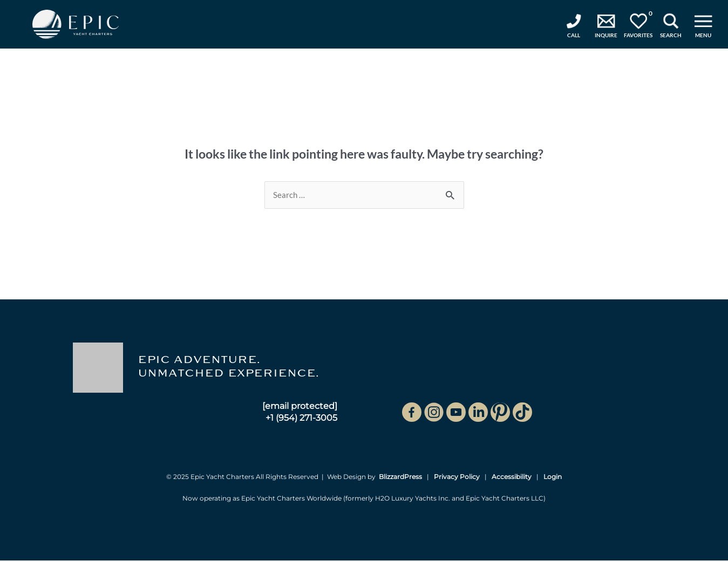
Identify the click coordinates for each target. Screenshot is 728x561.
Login (553, 477)
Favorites (638, 24)
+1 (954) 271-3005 (301, 418)
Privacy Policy (457, 477)
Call (574, 35)
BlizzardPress (400, 477)
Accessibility (512, 477)
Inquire (606, 35)
